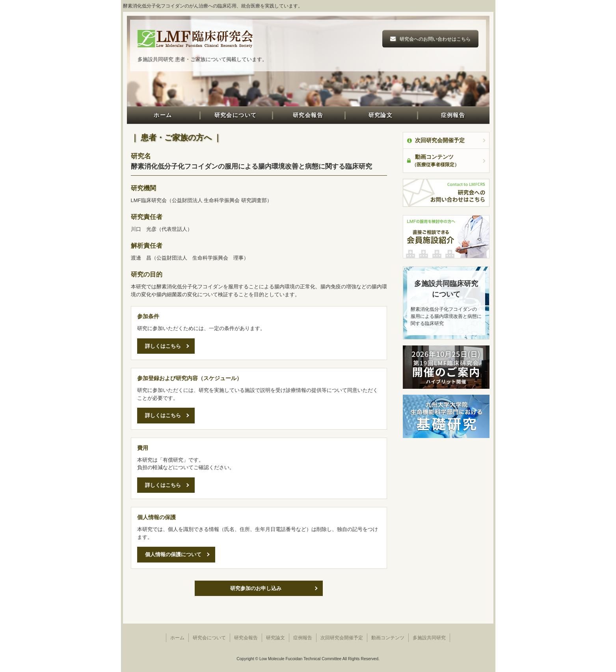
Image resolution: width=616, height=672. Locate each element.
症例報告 (453, 115)
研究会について (236, 115)
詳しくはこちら (163, 346)
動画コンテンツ (388, 638)
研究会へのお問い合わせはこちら (435, 39)
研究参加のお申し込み (256, 588)
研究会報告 (308, 115)
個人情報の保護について (173, 554)
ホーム (163, 115)
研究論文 (381, 115)
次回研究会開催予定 (436, 140)
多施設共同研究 (429, 638)
